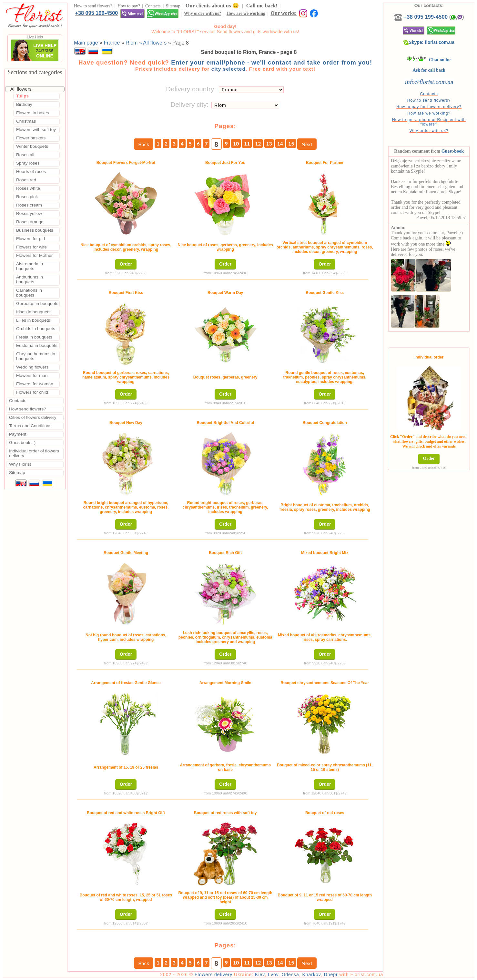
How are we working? (429, 113)
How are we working (246, 13)
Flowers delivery (213, 975)
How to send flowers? (93, 6)
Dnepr (331, 975)
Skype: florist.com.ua (429, 42)
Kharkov (311, 975)
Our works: (284, 13)
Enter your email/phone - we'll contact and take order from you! (272, 62)
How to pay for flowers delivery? (429, 107)
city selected (228, 69)
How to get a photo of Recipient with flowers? (429, 122)
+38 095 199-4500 (96, 13)
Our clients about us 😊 (212, 6)
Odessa (290, 975)
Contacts (153, 6)
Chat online (429, 60)
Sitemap (173, 6)
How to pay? (129, 6)
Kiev (260, 975)
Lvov (273, 975)
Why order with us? (203, 13)
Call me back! (262, 6)
